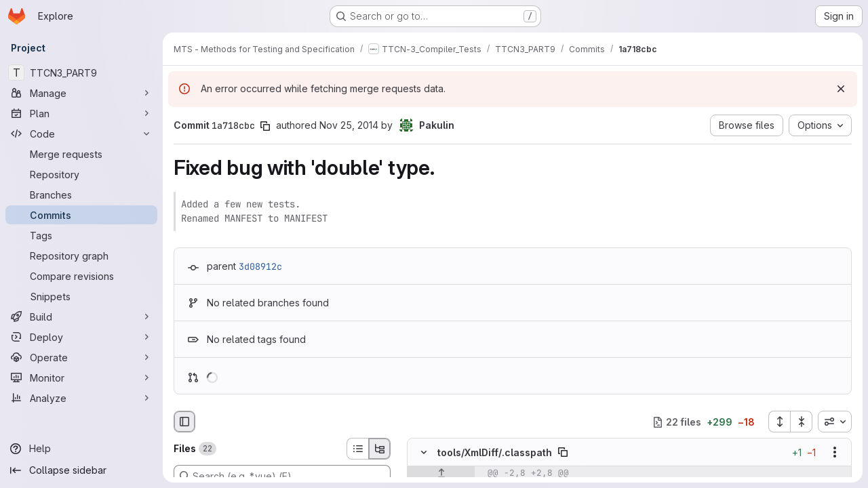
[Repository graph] (81, 256)
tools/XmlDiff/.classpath (495, 452)
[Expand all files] (779, 422)
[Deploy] (81, 337)
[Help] (81, 449)
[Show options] (835, 453)
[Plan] (81, 113)
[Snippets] (81, 296)
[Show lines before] (441, 474)
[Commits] (81, 215)
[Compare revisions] (81, 276)
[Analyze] (81, 398)
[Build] (81, 317)
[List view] (357, 449)
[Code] (81, 134)
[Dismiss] (841, 89)
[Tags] (81, 235)
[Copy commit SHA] (265, 126)
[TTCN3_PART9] (81, 73)
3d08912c (260, 266)
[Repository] (81, 174)
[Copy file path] (563, 453)
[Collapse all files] (802, 422)
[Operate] (81, 357)
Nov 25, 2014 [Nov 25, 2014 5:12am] (349, 125)
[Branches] (81, 195)
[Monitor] (81, 378)
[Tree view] (380, 449)
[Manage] (81, 93)
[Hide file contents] (424, 453)
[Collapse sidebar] (81, 470)
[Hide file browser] (184, 422)
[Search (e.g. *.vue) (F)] (282, 476)
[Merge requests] (81, 154)
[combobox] (835, 422)
